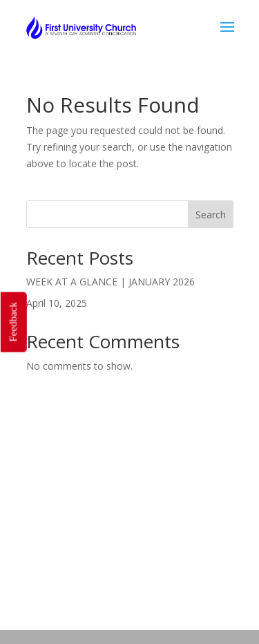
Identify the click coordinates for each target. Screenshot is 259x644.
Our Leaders (183, 578)
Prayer (151, 611)
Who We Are (107, 578)
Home (47, 578)
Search (211, 215)
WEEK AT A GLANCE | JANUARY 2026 (111, 282)
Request (98, 611)
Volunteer (64, 595)
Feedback (12, 322)
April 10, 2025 (57, 303)
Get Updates (136, 595)
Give (194, 595)
